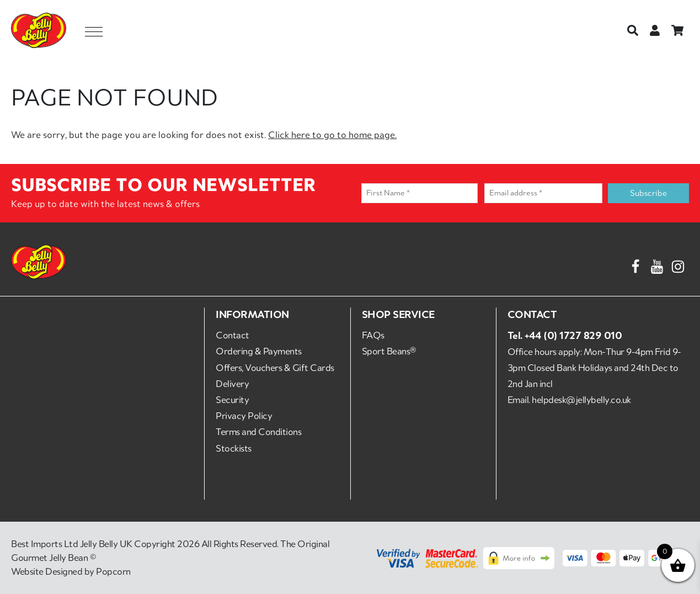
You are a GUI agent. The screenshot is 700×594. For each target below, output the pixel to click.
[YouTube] (657, 264)
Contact (233, 335)
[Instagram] (678, 264)
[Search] (633, 30)
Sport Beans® (389, 351)
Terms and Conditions (258, 432)
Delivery (232, 384)
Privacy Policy (244, 416)
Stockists (234, 448)
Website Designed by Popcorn (71, 571)
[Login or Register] (655, 30)
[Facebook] (635, 264)
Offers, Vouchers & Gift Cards (275, 368)
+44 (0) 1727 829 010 (573, 335)
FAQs (373, 335)
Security (232, 400)
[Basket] (677, 30)
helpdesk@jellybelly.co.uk (581, 400)
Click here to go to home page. (332, 135)
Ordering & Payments (259, 351)
